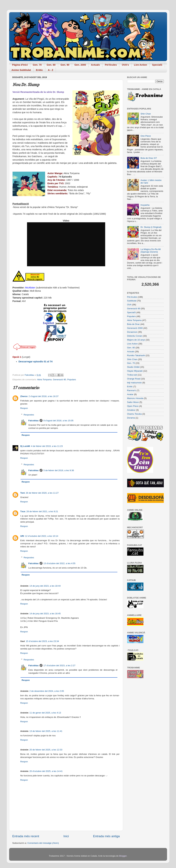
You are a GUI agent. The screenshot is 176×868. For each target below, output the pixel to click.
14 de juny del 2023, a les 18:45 (45, 614)
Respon (24, 408)
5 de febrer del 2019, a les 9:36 (59, 470)
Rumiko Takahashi (136, 355)
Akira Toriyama (44, 380)
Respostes (29, 415)
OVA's (125, 65)
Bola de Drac (134, 324)
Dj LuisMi (25, 446)
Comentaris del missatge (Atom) (43, 843)
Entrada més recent (26, 836)
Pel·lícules (111, 65)
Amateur (131, 410)
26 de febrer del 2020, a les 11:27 (42, 493)
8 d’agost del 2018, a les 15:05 (58, 421)
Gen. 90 (65, 65)
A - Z (51, 70)
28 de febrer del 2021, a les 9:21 (42, 511)
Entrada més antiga (106, 836)
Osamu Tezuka (134, 414)
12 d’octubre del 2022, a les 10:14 (42, 536)
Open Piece (133, 406)
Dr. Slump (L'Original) (151, 227)
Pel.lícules (132, 297)
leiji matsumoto (134, 383)
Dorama (131, 418)
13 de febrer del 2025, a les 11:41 (46, 731)
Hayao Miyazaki (135, 371)
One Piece (146, 136)
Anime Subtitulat (21, 70)
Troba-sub (132, 375)
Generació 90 (60, 380)
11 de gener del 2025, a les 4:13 (45, 713)
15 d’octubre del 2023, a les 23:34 (42, 641)
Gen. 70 (37, 65)
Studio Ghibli (133, 367)
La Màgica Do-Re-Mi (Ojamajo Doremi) (151, 251)
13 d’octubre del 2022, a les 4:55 (59, 563)
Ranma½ (132, 390)
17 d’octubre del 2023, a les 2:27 (59, 665)
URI (22, 536)
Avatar (130, 394)
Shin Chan (146, 114)
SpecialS (157, 65)
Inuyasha (145, 205)
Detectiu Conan (135, 336)
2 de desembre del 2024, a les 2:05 (47, 691)
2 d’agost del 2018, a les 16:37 (44, 396)
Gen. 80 (51, 65)
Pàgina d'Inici (20, 65)
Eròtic (39, 70)
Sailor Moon (133, 402)
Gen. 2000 (80, 65)
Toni (23, 493)
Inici (66, 836)
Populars (72, 380)
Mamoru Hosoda (135, 398)
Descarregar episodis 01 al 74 (36, 362)
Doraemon (132, 332)
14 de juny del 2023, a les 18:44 (45, 586)
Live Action (141, 65)
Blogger (123, 856)
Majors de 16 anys (136, 340)
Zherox (24, 396)
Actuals (95, 65)
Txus (23, 511)
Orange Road (134, 379)
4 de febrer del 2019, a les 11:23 (47, 446)
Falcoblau (33, 421)
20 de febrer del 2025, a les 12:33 (46, 750)
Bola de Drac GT (149, 158)
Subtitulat (132, 301)
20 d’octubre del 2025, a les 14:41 (46, 771)
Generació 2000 (135, 328)
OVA (129, 305)
